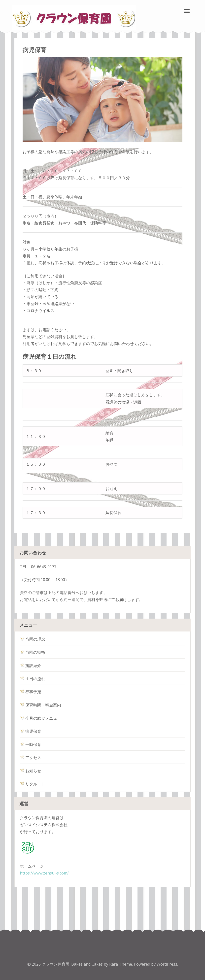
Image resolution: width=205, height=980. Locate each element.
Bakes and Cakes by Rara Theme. (102, 964)
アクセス (31, 758)
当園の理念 (33, 639)
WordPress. (167, 964)
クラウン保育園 (56, 964)
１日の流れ (33, 679)
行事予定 (31, 692)
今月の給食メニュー (40, 718)
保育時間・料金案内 (40, 705)
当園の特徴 (33, 652)
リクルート (33, 784)
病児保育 (31, 731)
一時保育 (31, 744)
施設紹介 (31, 665)
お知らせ (31, 771)
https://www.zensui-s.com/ (44, 873)
